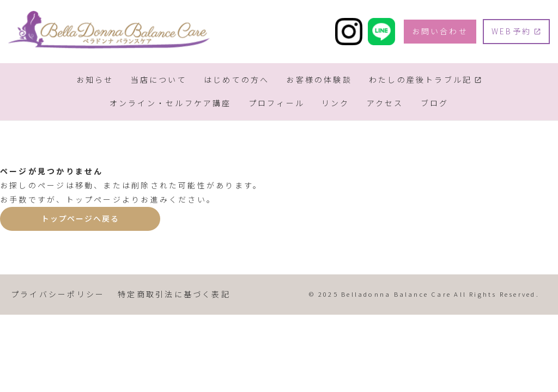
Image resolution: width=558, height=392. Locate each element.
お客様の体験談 (319, 79)
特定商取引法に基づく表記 (174, 294)
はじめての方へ (237, 79)
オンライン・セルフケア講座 (171, 103)
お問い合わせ (440, 31)
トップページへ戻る (80, 218)
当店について (159, 79)
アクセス (385, 103)
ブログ (435, 103)
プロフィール (277, 103)
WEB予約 (511, 31)
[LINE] (381, 32)
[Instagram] (349, 32)
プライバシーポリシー (58, 294)
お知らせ (95, 79)
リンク (336, 103)
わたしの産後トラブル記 (420, 79)
